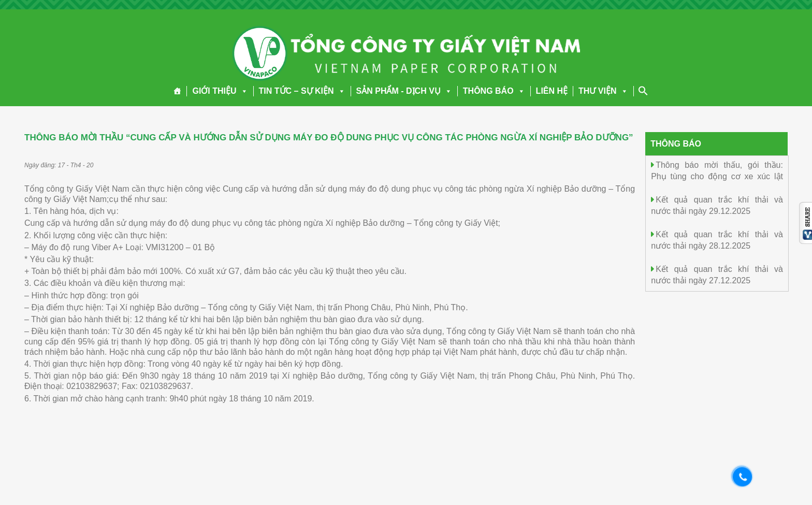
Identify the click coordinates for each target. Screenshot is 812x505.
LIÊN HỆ (552, 91)
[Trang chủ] (177, 91)
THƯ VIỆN (603, 91)
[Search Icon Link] (643, 91)
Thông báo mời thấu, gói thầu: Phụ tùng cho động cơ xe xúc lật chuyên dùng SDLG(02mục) (717, 176)
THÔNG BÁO (494, 91)
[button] (242, 91)
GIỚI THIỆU (220, 91)
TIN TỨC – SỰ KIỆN (302, 91)
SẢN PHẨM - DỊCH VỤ (404, 91)
